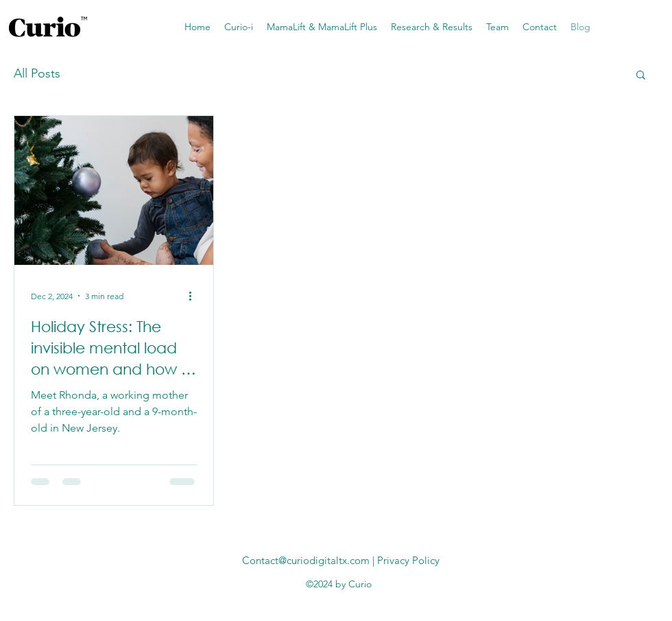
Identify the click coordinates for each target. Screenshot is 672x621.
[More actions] (195, 296)
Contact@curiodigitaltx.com (306, 560)
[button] (641, 76)
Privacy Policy (408, 560)
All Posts (37, 73)
